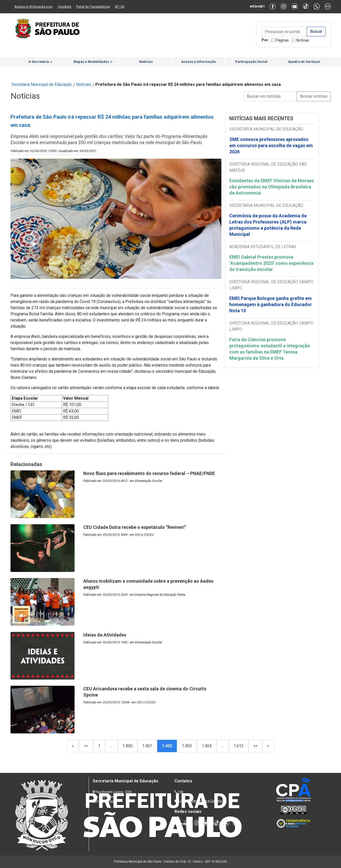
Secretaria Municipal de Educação (42, 84)
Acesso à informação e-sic (34, 7)
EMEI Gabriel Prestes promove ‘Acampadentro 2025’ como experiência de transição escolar (271, 263)
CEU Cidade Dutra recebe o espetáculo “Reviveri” (135, 527)
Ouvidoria (64, 7)
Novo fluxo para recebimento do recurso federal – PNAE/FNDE (149, 473)
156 (180, 792)
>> (255, 746)
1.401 (147, 746)
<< (86, 746)
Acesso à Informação (199, 62)
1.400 (127, 746)
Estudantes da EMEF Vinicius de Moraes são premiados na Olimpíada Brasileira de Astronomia (272, 187)
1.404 (207, 746)
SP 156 (120, 7)
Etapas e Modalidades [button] (93, 62)
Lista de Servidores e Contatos (201, 801)
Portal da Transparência (93, 7)
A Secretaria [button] (40, 62)
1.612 (239, 746)
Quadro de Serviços (304, 62)
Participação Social (251, 62)
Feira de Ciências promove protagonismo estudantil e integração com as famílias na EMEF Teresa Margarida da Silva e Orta (270, 349)
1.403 (187, 746)
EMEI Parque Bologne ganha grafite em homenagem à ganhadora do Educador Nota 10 (271, 304)
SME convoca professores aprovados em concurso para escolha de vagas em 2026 (271, 145)
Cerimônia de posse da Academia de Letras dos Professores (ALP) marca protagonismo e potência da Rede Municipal (268, 225)
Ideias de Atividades (105, 635)
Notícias (303, 40)
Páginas (282, 40)
